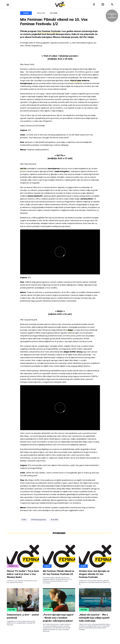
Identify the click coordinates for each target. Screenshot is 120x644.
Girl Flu (23, 169)
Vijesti (26, 13)
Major (70, 330)
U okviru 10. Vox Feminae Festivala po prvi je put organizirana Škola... (22, 581)
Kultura (12, 610)
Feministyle (13, 566)
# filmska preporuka (38, 520)
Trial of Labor (76, 81)
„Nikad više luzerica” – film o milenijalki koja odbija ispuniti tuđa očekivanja (94, 618)
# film (24, 520)
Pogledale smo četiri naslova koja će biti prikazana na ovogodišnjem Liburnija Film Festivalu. (21, 623)
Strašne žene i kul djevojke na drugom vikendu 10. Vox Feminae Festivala (94, 574)
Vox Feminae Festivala (49, 31)
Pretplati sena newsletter (112, 16)
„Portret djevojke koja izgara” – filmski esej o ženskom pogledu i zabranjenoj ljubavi (58, 618)
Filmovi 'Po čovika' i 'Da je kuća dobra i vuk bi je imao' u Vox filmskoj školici (23, 574)
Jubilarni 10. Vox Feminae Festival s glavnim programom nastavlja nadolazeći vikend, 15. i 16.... (95, 582)
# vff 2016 (54, 520)
